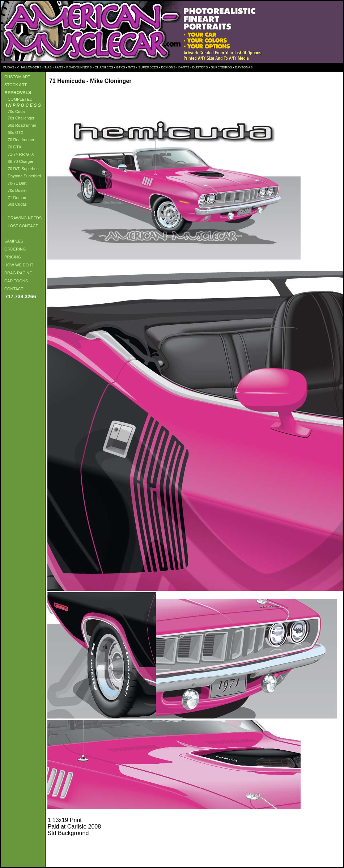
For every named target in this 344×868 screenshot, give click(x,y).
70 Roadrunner (18, 140)
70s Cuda (13, 111)
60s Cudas (14, 204)
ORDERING (14, 249)
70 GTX (12, 147)
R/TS (132, 67)
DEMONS (168, 67)
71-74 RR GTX (18, 154)
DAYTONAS (244, 67)
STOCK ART (14, 85)
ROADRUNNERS (79, 67)
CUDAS (8, 67)
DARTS (184, 67)
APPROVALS (17, 93)
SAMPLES (13, 241)
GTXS (121, 67)
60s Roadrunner (19, 125)
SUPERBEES (148, 67)
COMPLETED (17, 99)
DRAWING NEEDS (22, 218)
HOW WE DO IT (18, 265)
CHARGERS (104, 67)
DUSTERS (200, 67)
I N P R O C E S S (22, 105)
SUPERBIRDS (222, 67)
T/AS (48, 67)
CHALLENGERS (29, 67)
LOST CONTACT (20, 226)
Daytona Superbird (22, 176)
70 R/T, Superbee (20, 169)
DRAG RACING (17, 273)
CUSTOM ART (16, 77)
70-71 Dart (14, 183)
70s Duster (14, 190)
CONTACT (13, 289)
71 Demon (14, 198)
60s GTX (13, 132)
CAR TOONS (15, 281)
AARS (59, 67)
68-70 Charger (18, 161)
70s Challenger (18, 118)
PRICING (12, 257)
